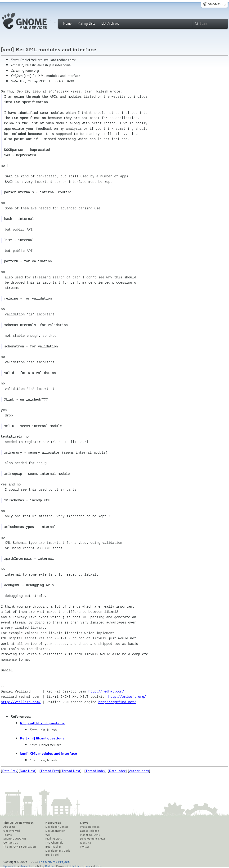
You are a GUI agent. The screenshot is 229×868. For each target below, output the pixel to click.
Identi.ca (85, 843)
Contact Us (11, 843)
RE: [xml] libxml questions (42, 723)
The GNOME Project (18, 823)
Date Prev (10, 771)
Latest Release (89, 831)
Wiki (48, 835)
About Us (9, 827)
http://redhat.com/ (106, 691)
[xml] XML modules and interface (48, 753)
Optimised (9, 866)
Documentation (55, 831)
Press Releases (90, 827)
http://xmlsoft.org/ (127, 697)
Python (86, 866)
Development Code (58, 851)
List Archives (110, 23)
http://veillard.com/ (21, 702)
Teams (8, 835)
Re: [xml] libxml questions (42, 738)
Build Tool (52, 855)
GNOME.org (216, 4)
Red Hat (50, 866)
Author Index (139, 771)
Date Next (27, 771)
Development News (93, 839)
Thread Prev (50, 771)
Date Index (117, 771)
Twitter (85, 847)
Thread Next (71, 771)
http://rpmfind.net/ (117, 702)
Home (67, 23)
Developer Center (57, 827)
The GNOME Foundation (20, 847)
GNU (98, 866)
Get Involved (12, 831)
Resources (53, 823)
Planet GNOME (90, 835)
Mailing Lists (86, 23)
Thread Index (96, 771)
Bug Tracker (53, 847)
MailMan (75, 866)
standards (26, 866)
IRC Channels (54, 843)
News (84, 823)
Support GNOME (15, 839)
